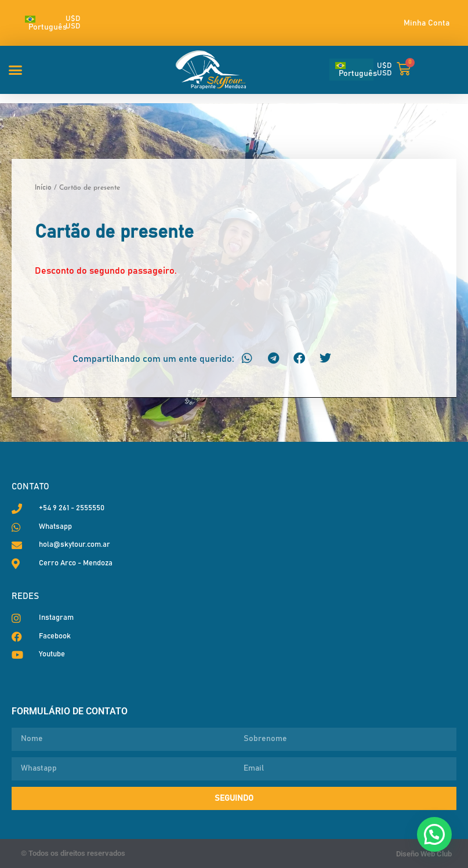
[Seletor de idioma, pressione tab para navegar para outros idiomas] (40, 23)
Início (43, 187)
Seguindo (234, 798)
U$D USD (73, 23)
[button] (16, 70)
